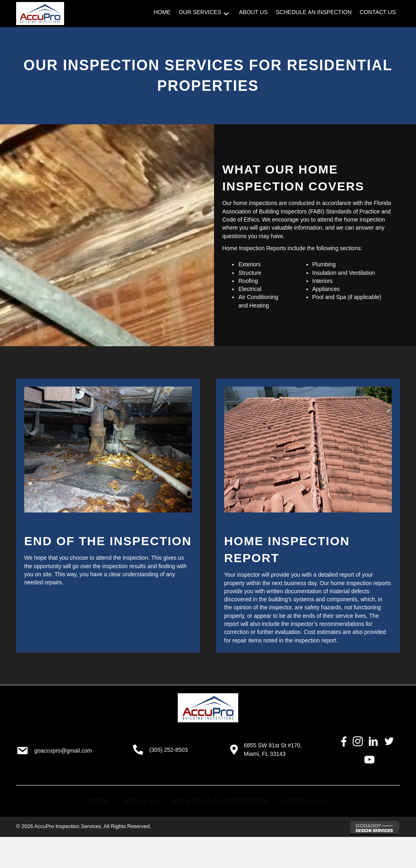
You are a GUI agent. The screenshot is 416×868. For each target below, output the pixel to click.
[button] (226, 14)
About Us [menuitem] (141, 801)
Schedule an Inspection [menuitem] (220, 801)
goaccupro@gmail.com (63, 751)
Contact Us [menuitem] (305, 801)
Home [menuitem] (99, 801)
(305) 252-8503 (168, 750)
